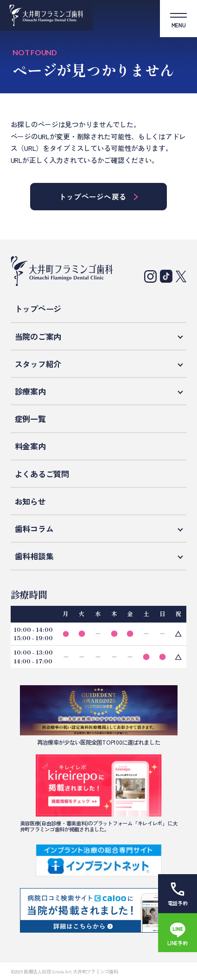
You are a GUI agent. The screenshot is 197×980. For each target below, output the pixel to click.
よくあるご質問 (42, 474)
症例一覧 (30, 419)
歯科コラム (34, 529)
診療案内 (30, 391)
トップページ (38, 308)
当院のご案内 (38, 336)
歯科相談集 (34, 556)
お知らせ (30, 501)
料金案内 (30, 446)
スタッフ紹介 (38, 364)
